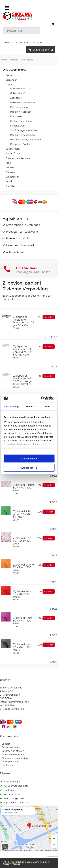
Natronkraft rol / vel (21, 89)
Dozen (9, 75)
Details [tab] (30, 406)
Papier (14, 60)
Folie (8, 163)
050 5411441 (6, 698)
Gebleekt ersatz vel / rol (23, 103)
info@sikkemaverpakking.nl (15, 702)
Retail (9, 181)
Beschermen (13, 149)
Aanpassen (29, 468)
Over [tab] (48, 406)
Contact (6, 744)
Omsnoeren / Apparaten (19, 158)
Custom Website (12, 864)
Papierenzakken (19, 107)
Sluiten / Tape (13, 154)
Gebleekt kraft (18, 93)
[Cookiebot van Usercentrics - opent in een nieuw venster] (41, 398)
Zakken (10, 167)
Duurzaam (11, 172)
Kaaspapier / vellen (20, 144)
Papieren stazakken (21, 112)
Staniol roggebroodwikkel (24, 130)
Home (4, 60)
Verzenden (11, 80)
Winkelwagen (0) (41, 50)
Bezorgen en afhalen (13, 751)
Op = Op (10, 186)
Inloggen (38, 42)
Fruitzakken (17, 116)
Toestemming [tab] (11, 406)
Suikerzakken (17, 126)
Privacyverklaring (11, 762)
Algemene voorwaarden (15, 758)
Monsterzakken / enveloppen (26, 140)
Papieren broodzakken (23, 135)
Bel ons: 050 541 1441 (17, 42)
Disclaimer (7, 765)
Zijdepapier (27, 60)
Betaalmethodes (11, 747)
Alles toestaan (29, 459)
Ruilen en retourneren (14, 754)
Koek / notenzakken (21, 121)
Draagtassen (12, 177)
